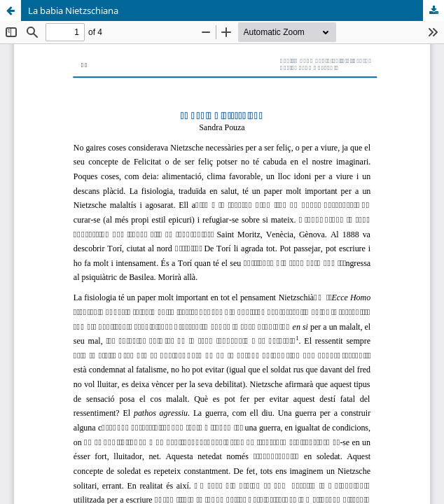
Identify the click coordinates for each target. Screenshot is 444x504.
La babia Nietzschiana (73, 10)
